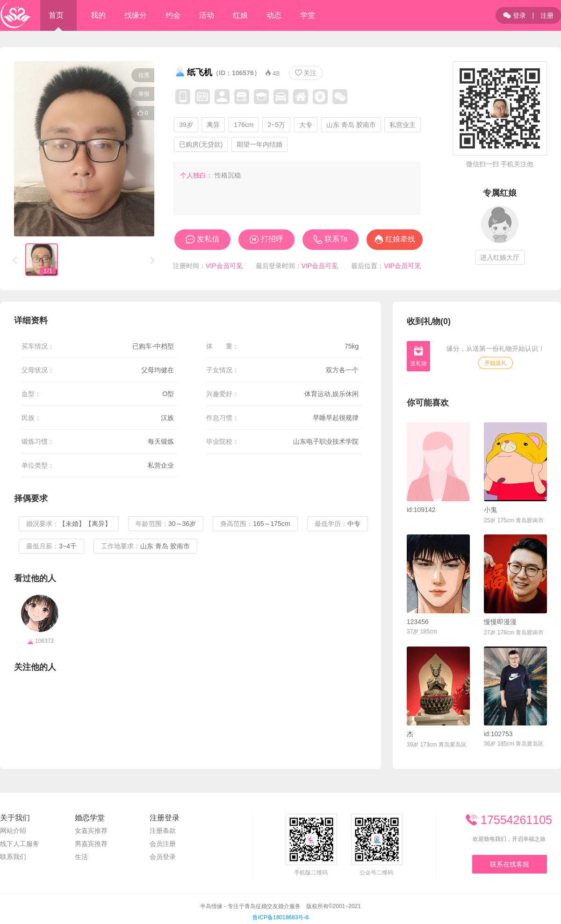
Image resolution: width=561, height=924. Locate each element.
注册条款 (163, 831)
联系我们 (13, 857)
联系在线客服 (510, 864)
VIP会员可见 (224, 266)
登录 (514, 15)
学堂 (308, 15)
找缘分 (136, 15)
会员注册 (163, 844)
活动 (207, 15)
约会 (173, 15)
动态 (274, 15)
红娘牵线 (400, 239)
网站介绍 (13, 831)
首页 (56, 15)
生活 (81, 857)
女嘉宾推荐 (91, 831)
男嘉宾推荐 (91, 844)
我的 (98, 15)
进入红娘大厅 (500, 257)
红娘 (240, 15)
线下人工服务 (20, 844)
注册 (547, 15)
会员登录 (163, 857)
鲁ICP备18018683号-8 (280, 917)
